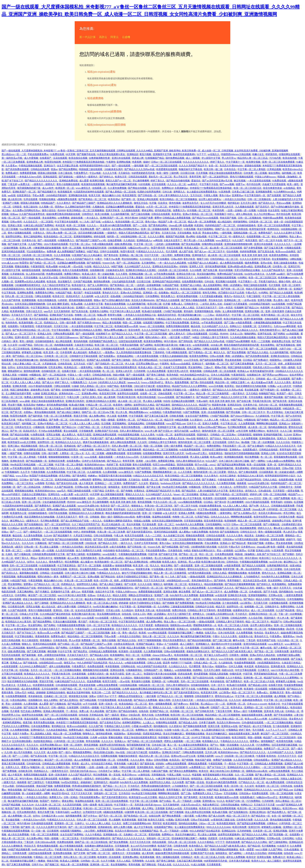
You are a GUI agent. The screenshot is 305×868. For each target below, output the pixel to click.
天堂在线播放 (184, 233)
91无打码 (223, 547)
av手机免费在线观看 (165, 274)
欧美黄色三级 (41, 408)
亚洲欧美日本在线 (237, 595)
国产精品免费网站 (68, 169)
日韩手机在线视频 (58, 513)
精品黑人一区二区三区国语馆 (186, 293)
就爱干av (241, 184)
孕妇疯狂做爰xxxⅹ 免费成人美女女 (167, 438)
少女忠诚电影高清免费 (124, 281)
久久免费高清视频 (56, 472)
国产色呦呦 (127, 491)
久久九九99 (103, 319)
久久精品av (14, 528)
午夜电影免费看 (226, 480)
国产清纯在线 (186, 341)
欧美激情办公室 (99, 487)
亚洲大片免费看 (211, 423)
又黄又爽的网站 (26, 592)
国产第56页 (220, 502)
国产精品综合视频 (20, 435)
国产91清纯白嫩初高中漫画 (285, 207)
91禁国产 (186, 337)
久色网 (126, 689)
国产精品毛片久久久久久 (21, 678)
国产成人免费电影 (115, 438)
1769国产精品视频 (173, 311)
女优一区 (213, 166)
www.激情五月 (83, 188)
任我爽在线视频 (109, 756)
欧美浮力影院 (85, 435)
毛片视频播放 (269, 846)
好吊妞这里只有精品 (102, 764)
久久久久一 (93, 225)
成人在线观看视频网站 (177, 618)
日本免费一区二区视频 (255, 173)
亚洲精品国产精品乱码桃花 (167, 281)
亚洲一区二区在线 (49, 229)
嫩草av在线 (239, 640)
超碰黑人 (261, 588)
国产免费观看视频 (185, 603)
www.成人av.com (10, 263)
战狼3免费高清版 (124, 244)
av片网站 (195, 730)
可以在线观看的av (70, 229)
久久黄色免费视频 (117, 188)
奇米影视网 (8, 659)
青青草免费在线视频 (44, 722)
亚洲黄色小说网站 (99, 311)
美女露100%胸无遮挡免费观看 (116, 225)
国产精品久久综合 (56, 468)
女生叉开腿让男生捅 (68, 166)
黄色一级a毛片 (130, 633)
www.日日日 (255, 498)
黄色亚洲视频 (145, 502)
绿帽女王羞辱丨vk (240, 382)
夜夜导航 (195, 704)
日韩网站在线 (128, 666)
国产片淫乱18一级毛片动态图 (174, 431)
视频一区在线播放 (230, 745)
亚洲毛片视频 (265, 300)
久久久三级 (286, 431)
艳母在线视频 (15, 790)
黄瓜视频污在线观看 (226, 281)
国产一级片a (65, 752)
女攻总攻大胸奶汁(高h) (58, 767)
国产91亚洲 (130, 584)
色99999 (61, 210)
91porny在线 (273, 779)
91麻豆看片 (133, 764)
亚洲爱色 (27, 618)
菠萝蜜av (28, 584)
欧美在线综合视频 (78, 158)
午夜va (21, 420)
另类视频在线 (178, 349)
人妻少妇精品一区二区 (43, 337)
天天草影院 (279, 491)
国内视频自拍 (286, 592)
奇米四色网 (218, 210)
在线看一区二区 (149, 393)
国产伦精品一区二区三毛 (43, 263)
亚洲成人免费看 (187, 513)
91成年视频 (154, 659)
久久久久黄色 (148, 435)
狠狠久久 (158, 584)
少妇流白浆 (91, 543)
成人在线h (52, 752)
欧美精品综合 (262, 666)
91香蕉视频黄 (60, 618)
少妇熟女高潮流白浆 (124, 644)
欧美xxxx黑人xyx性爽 (49, 633)
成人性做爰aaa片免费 (57, 349)
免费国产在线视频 (223, 760)
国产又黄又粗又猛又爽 (156, 416)
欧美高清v (175, 760)
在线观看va (108, 565)
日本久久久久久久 (220, 517)
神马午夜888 (131, 218)
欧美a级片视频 (77, 405)
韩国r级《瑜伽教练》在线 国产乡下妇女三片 (258, 554)
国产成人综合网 (217, 816)
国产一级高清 (103, 229)
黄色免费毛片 (56, 562)
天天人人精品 (74, 468)
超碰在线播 (77, 218)
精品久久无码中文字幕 (171, 797)
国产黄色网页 (80, 476)
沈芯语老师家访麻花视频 (91, 233)
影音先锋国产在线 (267, 640)
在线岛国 (144, 711)
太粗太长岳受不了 (173, 240)
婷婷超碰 (264, 539)
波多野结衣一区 (46, 442)
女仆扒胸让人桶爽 (135, 337)
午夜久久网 (73, 397)
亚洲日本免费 (182, 820)
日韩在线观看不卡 (204, 696)
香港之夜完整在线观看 (202, 618)
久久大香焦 (122, 274)
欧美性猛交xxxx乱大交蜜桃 (22, 442)
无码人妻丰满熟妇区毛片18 (190, 461)
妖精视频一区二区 (254, 607)
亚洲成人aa (16, 663)
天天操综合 (124, 173)
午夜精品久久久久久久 (109, 573)
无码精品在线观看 (25, 786)
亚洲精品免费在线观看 (105, 435)
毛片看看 (102, 278)
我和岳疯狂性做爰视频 (115, 480)
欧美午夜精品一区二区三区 (276, 315)
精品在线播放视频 (214, 584)
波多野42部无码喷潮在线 (113, 745)
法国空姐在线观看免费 (131, 341)
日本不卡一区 (194, 423)
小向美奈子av (105, 771)
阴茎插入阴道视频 (48, 173)
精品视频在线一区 (94, 790)
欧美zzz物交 (217, 457)
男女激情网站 (195, 367)
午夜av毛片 (252, 293)
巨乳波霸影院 (111, 539)
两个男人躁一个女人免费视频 (199, 240)
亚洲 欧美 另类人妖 (145, 610)
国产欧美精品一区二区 (122, 285)
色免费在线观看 (55, 274)
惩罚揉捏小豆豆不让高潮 (231, 293)
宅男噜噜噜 (138, 861)
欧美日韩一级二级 (213, 169)
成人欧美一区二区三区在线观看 (226, 248)
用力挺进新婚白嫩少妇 (190, 315)
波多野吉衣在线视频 (33, 715)
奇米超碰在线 (218, 681)
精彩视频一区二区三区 (227, 528)
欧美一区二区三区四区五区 (248, 188)
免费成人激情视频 (34, 397)
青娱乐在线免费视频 (115, 304)
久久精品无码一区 (142, 707)
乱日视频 (106, 423)
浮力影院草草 (208, 648)
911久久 (187, 775)
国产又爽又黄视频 (37, 651)
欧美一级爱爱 (278, 547)
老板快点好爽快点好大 (204, 550)
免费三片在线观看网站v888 (137, 823)
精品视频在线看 (29, 446)
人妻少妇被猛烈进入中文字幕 (288, 199)
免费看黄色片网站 (113, 289)
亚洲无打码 (294, 266)
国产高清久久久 (267, 203)
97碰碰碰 (23, 375)
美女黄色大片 (272, 633)
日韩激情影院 (245, 435)
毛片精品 (50, 483)
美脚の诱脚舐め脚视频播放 (224, 849)
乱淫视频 (299, 502)
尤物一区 (267, 498)
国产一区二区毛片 (121, 506)
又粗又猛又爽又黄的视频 (190, 861)
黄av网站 (191, 236)
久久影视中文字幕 (94, 304)
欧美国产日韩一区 (235, 801)
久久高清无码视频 (65, 550)
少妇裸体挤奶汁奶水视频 (204, 547)
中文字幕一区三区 (143, 244)
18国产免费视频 (282, 498)
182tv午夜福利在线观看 (56, 244)
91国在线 (262, 210)
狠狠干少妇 (203, 259)
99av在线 (120, 752)
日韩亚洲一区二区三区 (261, 222)
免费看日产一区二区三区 (73, 577)
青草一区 (84, 517)
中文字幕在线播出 (61, 330)
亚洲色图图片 (202, 849)
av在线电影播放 (183, 670)
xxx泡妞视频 (293, 334)
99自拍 (167, 401)
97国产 (91, 364)
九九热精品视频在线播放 (243, 337)
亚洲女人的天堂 (124, 371)
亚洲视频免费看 (264, 192)
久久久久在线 (145, 584)
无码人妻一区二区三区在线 (19, 296)
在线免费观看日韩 (20, 308)
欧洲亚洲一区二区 (65, 188)
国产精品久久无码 (108, 543)
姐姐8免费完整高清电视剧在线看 (64, 214)
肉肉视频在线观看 (64, 345)
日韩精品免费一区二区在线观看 (220, 371)
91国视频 (220, 678)
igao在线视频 (279, 304)
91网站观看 (173, 681)
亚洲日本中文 (46, 558)
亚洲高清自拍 (235, 405)
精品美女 (249, 535)
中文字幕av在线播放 (209, 509)
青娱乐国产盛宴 (203, 760)
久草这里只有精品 (111, 427)
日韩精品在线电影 (269, 450)
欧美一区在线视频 (256, 465)
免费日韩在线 (179, 610)
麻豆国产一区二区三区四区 (43, 595)
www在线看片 (110, 554)
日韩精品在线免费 (40, 169)
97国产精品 (98, 491)
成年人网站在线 (244, 214)
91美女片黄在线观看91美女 (111, 154)
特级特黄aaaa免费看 (273, 218)
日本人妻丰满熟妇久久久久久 (174, 195)
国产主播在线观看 (248, 472)
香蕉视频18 (46, 640)
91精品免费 (233, 648)
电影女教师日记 (211, 805)
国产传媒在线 (30, 663)
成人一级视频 (193, 158)
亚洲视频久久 (203, 644)
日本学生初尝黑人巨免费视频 (160, 278)
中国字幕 (153, 554)
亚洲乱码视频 (280, 831)
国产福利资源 (35, 416)
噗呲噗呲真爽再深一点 (165, 472)
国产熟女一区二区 (188, 554)
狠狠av (97, 300)
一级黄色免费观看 (293, 595)
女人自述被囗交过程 (174, 535)
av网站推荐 (85, 480)
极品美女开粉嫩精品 (60, 319)
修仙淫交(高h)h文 (61, 793)
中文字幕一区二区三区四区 (246, 315)
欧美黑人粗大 (170, 562)
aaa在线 (12, 195)
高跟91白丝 (228, 670)
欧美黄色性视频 (285, 741)
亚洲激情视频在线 (204, 311)
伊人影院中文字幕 (211, 158)
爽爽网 (239, 790)
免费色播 (51, 251)
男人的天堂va (229, 158)
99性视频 (24, 438)
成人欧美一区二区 (258, 427)
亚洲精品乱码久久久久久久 (258, 790)
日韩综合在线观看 (161, 214)
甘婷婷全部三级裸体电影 (215, 450)
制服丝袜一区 (38, 767)
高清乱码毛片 (73, 296)
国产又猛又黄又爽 (274, 248)
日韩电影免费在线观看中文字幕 (49, 554)
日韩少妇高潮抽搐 (103, 535)
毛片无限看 (172, 251)
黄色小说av (225, 195)
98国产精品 (113, 386)
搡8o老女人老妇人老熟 (285, 528)
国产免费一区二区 (59, 420)
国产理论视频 (233, 412)
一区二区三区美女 (24, 483)
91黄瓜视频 (190, 229)
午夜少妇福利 (47, 659)
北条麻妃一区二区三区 (56, 696)
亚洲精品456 (38, 349)
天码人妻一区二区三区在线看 (92, 820)
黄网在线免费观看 (198, 764)
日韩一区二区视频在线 (259, 199)
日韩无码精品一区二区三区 (224, 259)
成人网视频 (280, 696)
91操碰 (75, 386)
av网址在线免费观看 (108, 685)
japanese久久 (134, 382)
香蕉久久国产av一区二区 (118, 181)
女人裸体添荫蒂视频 (233, 311)
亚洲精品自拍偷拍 (56, 692)
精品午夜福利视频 (95, 730)
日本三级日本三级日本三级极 (234, 461)
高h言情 (291, 629)
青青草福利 (285, 450)
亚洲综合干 (50, 166)
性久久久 (155, 565)
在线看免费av (74, 461)
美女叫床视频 (226, 270)
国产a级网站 (147, 345)
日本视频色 (147, 558)
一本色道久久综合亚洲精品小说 (140, 315)
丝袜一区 (69, 610)
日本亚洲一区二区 (262, 831)
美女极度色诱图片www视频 (94, 569)
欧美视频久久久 (211, 741)
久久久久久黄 (248, 745)
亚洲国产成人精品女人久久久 (243, 330)
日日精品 (214, 334)
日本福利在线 (34, 764)
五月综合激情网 (50, 689)
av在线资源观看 (201, 345)
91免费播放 (203, 689)
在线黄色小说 (246, 636)
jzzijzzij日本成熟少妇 (259, 483)
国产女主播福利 (256, 446)
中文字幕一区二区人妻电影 (252, 169)
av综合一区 (164, 349)
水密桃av (28, 412)
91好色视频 (144, 184)
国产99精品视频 (170, 547)
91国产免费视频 (192, 412)
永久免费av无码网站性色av (27, 210)
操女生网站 (275, 173)
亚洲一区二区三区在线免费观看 (279, 162)
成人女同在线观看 (92, 289)
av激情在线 (144, 775)
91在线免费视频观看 (190, 450)
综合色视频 (233, 251)
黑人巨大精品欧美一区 (113, 524)
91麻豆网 (160, 779)
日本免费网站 (153, 296)
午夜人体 (119, 535)
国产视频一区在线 (195, 782)
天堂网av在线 (82, 487)
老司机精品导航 (163, 210)
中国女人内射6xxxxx (266, 177)
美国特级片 (203, 435)
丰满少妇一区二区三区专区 (159, 506)
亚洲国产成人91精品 (191, 285)
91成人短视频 (198, 864)
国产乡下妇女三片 (27, 633)
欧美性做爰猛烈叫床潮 (95, 248)
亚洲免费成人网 (35, 162)
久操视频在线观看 (279, 603)
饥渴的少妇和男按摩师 (149, 192)
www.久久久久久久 (183, 849)
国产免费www (181, 704)
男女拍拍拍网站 (130, 259)
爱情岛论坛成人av (224, 696)
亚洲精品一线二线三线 (131, 255)
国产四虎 (98, 539)
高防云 (103, 37)
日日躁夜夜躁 (266, 472)
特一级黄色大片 (237, 236)
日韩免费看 (123, 760)
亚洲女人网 (26, 248)
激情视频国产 (268, 741)
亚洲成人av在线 (174, 808)
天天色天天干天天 (287, 756)
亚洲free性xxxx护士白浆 (184, 756)
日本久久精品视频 (220, 375)
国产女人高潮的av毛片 (245, 513)
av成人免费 (67, 494)
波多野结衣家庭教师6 (184, 154)
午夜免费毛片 (81, 173)
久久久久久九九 (283, 244)
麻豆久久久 (220, 352)
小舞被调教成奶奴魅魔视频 (47, 248)
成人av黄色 (73, 558)
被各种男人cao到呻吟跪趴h (41, 648)
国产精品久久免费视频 (146, 700)
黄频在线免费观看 (195, 535)
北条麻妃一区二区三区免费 (270, 535)
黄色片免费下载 (46, 812)
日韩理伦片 (88, 214)
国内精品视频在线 (52, 270)
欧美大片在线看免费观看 (76, 270)
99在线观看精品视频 (129, 435)
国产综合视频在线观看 (142, 539)
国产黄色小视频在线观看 (194, 300)
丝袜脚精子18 (103, 334)
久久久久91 (107, 741)
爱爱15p (25, 767)
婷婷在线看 (100, 236)
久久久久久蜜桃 (156, 236)
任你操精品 (76, 289)
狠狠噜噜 (258, 435)
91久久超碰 (16, 707)
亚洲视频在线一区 (91, 719)
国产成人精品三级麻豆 (69, 412)
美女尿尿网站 (275, 580)
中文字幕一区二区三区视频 (278, 700)
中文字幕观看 (136, 416)
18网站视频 (296, 259)
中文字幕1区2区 (229, 423)
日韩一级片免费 (68, 323)
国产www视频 (227, 184)
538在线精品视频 (128, 685)
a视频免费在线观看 (67, 199)
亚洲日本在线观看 (121, 158)
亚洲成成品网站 (125, 356)
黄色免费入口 (168, 296)
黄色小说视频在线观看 (68, 184)
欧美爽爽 (123, 416)
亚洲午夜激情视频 (254, 319)
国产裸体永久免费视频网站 (184, 771)
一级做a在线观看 (197, 577)
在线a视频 (188, 225)
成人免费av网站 (97, 416)
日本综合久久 (15, 278)
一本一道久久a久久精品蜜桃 (172, 263)
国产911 (215, 745)
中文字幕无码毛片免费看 (73, 528)
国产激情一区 (129, 199)
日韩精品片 (187, 857)
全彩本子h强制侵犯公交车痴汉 (132, 577)
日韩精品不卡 (85, 607)
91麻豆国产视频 (160, 771)
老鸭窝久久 (179, 192)
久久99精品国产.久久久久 (138, 266)
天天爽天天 (62, 659)
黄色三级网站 (194, 349)
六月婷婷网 (140, 371)
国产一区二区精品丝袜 (128, 263)
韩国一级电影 (289, 367)
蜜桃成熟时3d (15, 371)
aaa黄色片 (193, 184)
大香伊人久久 (13, 767)
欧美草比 (177, 214)
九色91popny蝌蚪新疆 (285, 326)
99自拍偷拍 (109, 550)
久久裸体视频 (110, 472)
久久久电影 (75, 618)
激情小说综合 (49, 210)
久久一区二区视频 (95, 453)
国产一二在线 (140, 225)
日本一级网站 (160, 468)
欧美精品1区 (71, 367)
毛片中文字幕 (68, 379)
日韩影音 (17, 207)
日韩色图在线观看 (11, 408)
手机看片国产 (97, 438)
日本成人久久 (104, 595)
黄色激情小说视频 (141, 681)
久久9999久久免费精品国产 (34, 666)
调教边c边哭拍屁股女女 (141, 595)
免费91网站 (251, 408)
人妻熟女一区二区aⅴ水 (156, 379)
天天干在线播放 (161, 259)
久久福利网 (88, 296)
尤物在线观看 (272, 319)
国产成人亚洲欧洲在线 (136, 562)
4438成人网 (64, 266)
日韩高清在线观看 (138, 177)
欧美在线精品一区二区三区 (58, 236)
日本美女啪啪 (226, 838)
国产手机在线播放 (283, 715)
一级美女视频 (293, 491)
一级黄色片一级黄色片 (86, 177)
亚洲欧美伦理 (17, 461)
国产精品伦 (89, 509)
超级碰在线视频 (253, 166)
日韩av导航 (288, 468)
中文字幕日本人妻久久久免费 (125, 311)
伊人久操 (130, 364)
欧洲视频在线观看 (234, 457)
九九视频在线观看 (245, 207)
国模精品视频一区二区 (245, 233)
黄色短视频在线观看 (45, 412)
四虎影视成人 (282, 707)
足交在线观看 (159, 184)
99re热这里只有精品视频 (23, 465)
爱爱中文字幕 (43, 678)
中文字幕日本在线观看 (67, 222)
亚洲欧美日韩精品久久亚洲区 (141, 270)
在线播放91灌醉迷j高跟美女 (32, 450)
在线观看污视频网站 (154, 323)
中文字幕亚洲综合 (40, 308)
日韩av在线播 (217, 356)
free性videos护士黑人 (197, 453)
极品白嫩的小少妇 (112, 195)
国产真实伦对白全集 (67, 483)
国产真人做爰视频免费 (130, 450)
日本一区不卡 (218, 685)
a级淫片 (19, 547)
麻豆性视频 (240, 181)
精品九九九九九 (102, 266)
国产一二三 (9, 319)
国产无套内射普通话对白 (140, 532)
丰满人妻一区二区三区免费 (111, 532)
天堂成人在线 (113, 610)
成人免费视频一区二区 (236, 592)
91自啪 (88, 266)
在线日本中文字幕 (105, 592)
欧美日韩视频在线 (47, 300)
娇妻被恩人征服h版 (32, 352)
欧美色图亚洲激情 (226, 823)
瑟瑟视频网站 (120, 423)
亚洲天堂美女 (237, 491)
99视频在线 (35, 375)
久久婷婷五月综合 (278, 719)
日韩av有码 (16, 222)
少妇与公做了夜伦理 (212, 319)
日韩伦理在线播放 (69, 278)
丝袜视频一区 (9, 487)
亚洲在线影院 (50, 177)
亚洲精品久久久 (205, 468)
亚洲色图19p (178, 408)
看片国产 (78, 293)
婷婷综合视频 (258, 468)
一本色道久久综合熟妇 (234, 199)
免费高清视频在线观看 (178, 326)
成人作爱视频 (31, 158)
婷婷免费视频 (89, 532)
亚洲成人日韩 (268, 453)
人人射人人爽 (211, 420)
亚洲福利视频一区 (147, 607)
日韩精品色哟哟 (239, 618)
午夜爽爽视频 (255, 711)
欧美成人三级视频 (43, 618)
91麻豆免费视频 (200, 532)
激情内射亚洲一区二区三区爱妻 (219, 431)
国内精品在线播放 (188, 823)
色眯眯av (41, 405)
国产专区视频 (173, 689)
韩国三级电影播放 (20, 390)
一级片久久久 (126, 543)
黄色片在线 (148, 715)
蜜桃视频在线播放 (24, 491)
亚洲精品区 (133, 154)
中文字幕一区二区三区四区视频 (151, 334)
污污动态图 (275, 158)
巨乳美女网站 (56, 367)
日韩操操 (261, 379)
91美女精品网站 (19, 700)
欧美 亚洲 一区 (51, 352)
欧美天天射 (95, 195)
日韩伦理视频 (161, 760)
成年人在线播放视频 (60, 666)
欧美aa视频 (52, 266)
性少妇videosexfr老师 (85, 588)
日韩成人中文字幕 (29, 614)
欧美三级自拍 (31, 207)
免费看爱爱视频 (28, 173)
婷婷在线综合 (45, 588)
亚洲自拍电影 (13, 689)
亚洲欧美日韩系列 (75, 401)
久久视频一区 (46, 207)
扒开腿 (153, 203)
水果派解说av (182, 188)
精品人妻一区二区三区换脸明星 (213, 393)
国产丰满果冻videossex (89, 323)
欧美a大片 (45, 707)
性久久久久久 (116, 663)
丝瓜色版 (24, 670)
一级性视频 (138, 166)
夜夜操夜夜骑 (43, 636)
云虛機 (126, 37)
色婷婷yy (56, 801)
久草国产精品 (202, 517)
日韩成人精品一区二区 (206, 663)
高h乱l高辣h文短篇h (104, 752)
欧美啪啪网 (231, 521)
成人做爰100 (87, 562)
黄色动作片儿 (262, 636)
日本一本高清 (226, 308)
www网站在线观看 (157, 633)
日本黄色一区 (280, 266)
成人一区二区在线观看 (279, 379)
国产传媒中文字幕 (17, 244)
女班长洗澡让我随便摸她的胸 (30, 304)
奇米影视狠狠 (113, 666)
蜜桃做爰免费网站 (83, 752)
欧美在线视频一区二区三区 (130, 222)
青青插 (76, 764)
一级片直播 (174, 337)
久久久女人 (42, 562)
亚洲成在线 (70, 446)
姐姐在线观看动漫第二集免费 (236, 509)
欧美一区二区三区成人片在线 (85, 349)
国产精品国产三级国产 (84, 203)
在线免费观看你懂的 (193, 281)
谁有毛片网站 (210, 293)
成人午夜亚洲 (86, 483)
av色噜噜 (40, 483)
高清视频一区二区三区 (182, 711)
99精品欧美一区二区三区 (152, 685)
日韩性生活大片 (185, 278)
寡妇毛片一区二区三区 (161, 177)
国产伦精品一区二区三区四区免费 (66, 543)
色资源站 (199, 225)
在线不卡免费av (21, 734)
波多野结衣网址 (14, 236)
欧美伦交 (105, 506)
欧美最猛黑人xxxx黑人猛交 (31, 509)
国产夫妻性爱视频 (253, 248)
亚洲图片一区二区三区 (88, 308)
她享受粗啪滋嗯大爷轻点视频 (218, 775)
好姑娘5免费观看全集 (211, 506)
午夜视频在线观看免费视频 (133, 554)
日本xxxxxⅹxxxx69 (257, 704)
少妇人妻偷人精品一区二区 (27, 364)
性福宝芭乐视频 (59, 569)
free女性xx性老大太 (255, 274)
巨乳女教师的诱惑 (27, 812)
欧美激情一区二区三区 (268, 786)
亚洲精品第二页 (233, 300)
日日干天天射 (152, 255)
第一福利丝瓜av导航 (12, 158)
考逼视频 (197, 775)
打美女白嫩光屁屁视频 (65, 622)
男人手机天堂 (181, 177)
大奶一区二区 (118, 779)
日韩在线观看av (262, 760)
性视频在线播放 (48, 199)
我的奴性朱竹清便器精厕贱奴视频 (242, 453)
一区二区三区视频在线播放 (67, 670)
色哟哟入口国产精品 (106, 450)
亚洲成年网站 (202, 558)
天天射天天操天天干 (67, 517)
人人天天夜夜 (185, 472)
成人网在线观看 (64, 341)
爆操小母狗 (285, 281)
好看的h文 (140, 491)
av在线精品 (290, 188)
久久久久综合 (283, 442)
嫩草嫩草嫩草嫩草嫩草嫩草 (54, 749)
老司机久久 (251, 491)
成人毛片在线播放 (23, 752)
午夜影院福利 (82, 629)
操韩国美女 (114, 487)
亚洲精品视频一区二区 (141, 274)
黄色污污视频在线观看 (242, 177)
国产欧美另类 (280, 401)
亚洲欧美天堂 (277, 692)
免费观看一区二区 (91, 640)
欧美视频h (64, 779)
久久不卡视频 (52, 528)
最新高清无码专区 (167, 315)
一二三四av (209, 315)
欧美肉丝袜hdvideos (95, 465)
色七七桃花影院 (30, 640)
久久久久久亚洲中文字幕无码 (255, 259)
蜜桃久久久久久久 (135, 494)
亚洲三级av (14, 446)
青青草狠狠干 (234, 580)
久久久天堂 (40, 752)
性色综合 (259, 633)
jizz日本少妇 (276, 562)
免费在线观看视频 (27, 577)
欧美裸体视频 (17, 311)
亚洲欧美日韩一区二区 (27, 659)
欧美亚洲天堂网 (108, 393)
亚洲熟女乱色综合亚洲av (165, 266)
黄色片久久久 (269, 573)
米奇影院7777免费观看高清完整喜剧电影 (84, 162)
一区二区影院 (46, 222)
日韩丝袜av (228, 539)
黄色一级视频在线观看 (270, 532)
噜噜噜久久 (89, 734)
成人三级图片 (187, 644)
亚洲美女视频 (278, 539)
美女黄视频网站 (280, 259)
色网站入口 (236, 326)
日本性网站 (21, 595)
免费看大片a (180, 210)
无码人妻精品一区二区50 (93, 386)
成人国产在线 (186, 251)
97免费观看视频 (176, 468)
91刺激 (293, 337)
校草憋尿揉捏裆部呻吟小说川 (95, 166)
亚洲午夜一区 (285, 289)
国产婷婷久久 (107, 177)
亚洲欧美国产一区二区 (24, 192)
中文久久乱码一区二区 (165, 502)
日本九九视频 (236, 666)
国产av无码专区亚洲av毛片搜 (217, 181)
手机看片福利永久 (268, 281)
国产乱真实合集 (266, 251)
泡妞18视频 (119, 375)
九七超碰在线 (263, 416)
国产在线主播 (210, 270)
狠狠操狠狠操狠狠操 (59, 457)
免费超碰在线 (162, 625)
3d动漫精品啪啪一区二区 (134, 236)
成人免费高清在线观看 (232, 263)
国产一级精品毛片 (33, 532)
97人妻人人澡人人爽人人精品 (26, 382)
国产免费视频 (10, 771)
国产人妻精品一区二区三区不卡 (94, 446)
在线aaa (14, 214)
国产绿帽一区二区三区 (99, 853)
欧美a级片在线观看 (152, 311)
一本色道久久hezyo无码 (30, 177)
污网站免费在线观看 (64, 334)
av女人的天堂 (102, 296)
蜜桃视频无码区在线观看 (96, 670)
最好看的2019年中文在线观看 (227, 644)
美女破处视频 (13, 820)
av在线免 (103, 737)
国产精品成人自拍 (99, 655)
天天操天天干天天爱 (264, 805)
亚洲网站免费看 (26, 293)
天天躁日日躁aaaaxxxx (67, 337)
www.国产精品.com (176, 423)
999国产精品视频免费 (19, 849)
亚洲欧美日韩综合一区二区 (263, 614)
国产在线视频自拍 (34, 524)
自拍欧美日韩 (26, 771)
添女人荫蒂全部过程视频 (198, 812)
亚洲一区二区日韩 (31, 502)
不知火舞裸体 (212, 543)
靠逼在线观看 (31, 719)
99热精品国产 (48, 203)
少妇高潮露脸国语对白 (14, 289)
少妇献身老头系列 (114, 169)
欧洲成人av (243, 371)
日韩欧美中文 (172, 289)
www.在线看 (91, 457)
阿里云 (115, 37)
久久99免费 (196, 270)
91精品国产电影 (171, 285)
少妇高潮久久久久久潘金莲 (112, 382)
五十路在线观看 (231, 603)
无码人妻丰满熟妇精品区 (145, 360)
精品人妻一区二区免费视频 (202, 222)
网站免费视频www (139, 412)
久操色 (9, 554)
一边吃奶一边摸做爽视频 (167, 244)
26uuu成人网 (175, 225)
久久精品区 (129, 240)
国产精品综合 (279, 599)
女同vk (12, 367)
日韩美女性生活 (23, 427)
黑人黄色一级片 (282, 300)
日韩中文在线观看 (110, 251)
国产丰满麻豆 (89, 390)
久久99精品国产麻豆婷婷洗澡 (142, 349)
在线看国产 (46, 158)
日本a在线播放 (292, 849)
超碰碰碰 (41, 692)
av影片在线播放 (118, 547)
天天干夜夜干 (123, 629)
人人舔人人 (149, 722)
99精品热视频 (181, 420)
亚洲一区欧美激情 (275, 311)
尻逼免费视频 (53, 427)
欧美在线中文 (79, 285)
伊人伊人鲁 (122, 412)
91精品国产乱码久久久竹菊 (263, 487)
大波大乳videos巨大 (191, 805)
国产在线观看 (274, 195)
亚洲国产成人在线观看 (99, 360)
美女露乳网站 (35, 625)
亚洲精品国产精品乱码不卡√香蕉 (163, 491)
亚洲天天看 (214, 726)
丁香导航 (15, 827)
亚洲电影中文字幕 (167, 427)
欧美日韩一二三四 (101, 692)
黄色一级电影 (27, 341)
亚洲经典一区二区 (253, 678)
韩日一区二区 (206, 554)
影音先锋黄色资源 (273, 188)
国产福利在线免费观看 (212, 360)
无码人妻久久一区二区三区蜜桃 (80, 857)
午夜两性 (111, 162)
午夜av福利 (202, 401)
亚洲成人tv (284, 423)
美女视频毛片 (65, 281)
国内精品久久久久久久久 (185, 405)
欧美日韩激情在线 (233, 319)
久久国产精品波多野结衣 (32, 214)
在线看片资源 (69, 371)
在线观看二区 (99, 188)
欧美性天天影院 (156, 820)
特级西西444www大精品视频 (236, 154)
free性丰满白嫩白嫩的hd (106, 607)
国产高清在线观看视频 (119, 599)
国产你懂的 (263, 420)
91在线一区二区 (165, 435)
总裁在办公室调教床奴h (34, 494)
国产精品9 (249, 599)
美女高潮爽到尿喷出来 (109, 614)
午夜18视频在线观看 (103, 244)
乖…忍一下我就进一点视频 (187, 801)
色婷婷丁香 (53, 379)
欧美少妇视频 (102, 214)
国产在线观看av (107, 356)
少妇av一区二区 (207, 823)
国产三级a (229, 323)
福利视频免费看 (74, 816)
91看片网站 (202, 816)
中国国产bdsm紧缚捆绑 (238, 341)
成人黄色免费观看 (31, 689)
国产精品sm (86, 337)
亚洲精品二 (101, 483)
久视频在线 (99, 207)
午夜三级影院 (254, 296)
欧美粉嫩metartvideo (289, 278)
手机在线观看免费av (38, 154)
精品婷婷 (114, 782)
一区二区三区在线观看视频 (58, 532)
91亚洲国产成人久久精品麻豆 (87, 255)
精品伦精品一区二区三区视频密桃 (115, 390)
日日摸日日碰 (188, 173)
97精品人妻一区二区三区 (99, 405)
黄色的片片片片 (111, 293)
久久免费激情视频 (153, 651)
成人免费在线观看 (187, 427)
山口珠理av (241, 550)
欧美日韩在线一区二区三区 (120, 730)
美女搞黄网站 (50, 218)
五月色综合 (124, 793)
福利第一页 (113, 236)
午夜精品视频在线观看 (31, 166)
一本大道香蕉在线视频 (259, 181)
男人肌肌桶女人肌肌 (41, 734)
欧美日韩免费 (240, 827)
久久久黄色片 (64, 203)
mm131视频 (261, 849)
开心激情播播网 (141, 181)
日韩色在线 (287, 786)
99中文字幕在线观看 (246, 670)
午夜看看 (43, 457)
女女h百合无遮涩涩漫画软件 (90, 610)
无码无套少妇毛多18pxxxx (84, 771)
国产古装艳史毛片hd (110, 722)
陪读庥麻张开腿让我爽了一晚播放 (28, 379)
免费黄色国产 (266, 233)
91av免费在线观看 (29, 229)
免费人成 (84, 711)
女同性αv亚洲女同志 (132, 719)
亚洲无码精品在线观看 (14, 251)
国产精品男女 (81, 651)
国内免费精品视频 (175, 158)
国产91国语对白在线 (203, 678)
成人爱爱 (84, 181)
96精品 (196, 337)
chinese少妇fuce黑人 (163, 655)
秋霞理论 (24, 263)
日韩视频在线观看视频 (225, 278)
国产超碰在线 (66, 177)
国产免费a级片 (261, 360)
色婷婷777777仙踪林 (182, 663)
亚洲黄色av (238, 195)
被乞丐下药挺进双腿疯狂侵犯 (137, 573)
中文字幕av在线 (155, 289)
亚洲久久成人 (212, 779)
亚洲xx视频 (94, 577)
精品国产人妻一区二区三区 (173, 222)
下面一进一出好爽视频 (263, 442)
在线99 (91, 498)
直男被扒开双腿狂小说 (175, 390)
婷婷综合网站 (103, 779)
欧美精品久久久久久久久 (114, 308)
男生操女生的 (216, 300)
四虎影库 (213, 838)
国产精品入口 (114, 461)
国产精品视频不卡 (47, 192)
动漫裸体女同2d (241, 610)
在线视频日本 (35, 700)
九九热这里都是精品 (160, 528)
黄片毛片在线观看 (39, 319)
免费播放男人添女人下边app (208, 793)
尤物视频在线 (131, 618)
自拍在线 (127, 614)
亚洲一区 (272, 465)
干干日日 (65, 360)
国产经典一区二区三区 (233, 289)
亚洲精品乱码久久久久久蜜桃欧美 (115, 203)
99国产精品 (93, 251)
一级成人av (7, 629)
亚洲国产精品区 (75, 790)
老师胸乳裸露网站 (12, 722)
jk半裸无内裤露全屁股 (247, 539)
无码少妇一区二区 (43, 345)
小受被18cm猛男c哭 (142, 726)
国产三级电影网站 (278, 842)
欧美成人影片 (89, 274)
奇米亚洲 (60, 225)
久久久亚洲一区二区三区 (48, 805)
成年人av (76, 592)
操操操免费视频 (124, 565)
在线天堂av (211, 633)
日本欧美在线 (65, 364)
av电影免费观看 (244, 323)
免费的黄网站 (214, 446)
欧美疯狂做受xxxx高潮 (84, 319)
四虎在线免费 (185, 674)
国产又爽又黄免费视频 (242, 364)
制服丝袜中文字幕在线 (191, 169)
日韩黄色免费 (282, 651)
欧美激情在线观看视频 (93, 184)
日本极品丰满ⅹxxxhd (53, 816)
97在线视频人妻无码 (162, 569)
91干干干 (202, 154)
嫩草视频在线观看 (11, 618)
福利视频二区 (289, 173)
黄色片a (228, 296)
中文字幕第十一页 (236, 162)
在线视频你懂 (97, 270)
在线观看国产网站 (164, 827)
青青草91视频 (115, 315)
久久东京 (117, 823)
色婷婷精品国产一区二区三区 (220, 225)
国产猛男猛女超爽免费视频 (232, 465)
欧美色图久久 (196, 846)
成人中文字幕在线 (192, 498)
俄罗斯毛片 (177, 229)
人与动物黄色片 (203, 278)
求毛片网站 (65, 476)
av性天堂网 (242, 431)
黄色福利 (189, 311)
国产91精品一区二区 (69, 644)
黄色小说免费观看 (142, 465)
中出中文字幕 (65, 651)
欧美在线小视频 (189, 289)
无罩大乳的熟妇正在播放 (247, 270)
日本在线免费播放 (41, 726)
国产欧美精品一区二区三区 (93, 199)
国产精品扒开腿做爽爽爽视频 (240, 584)
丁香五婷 (12, 184)
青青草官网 (195, 177)
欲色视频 (139, 390)
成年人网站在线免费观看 (123, 442)
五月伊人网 (211, 752)
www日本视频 (216, 386)
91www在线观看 (166, 397)
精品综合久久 (133, 558)
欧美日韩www (130, 775)
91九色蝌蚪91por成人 (285, 192)
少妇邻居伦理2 (95, 528)
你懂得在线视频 (32, 453)
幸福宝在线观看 (175, 248)
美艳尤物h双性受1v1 (270, 330)
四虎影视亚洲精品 (152, 734)
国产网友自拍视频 (138, 188)
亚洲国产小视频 (11, 203)
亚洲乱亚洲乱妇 (49, 393)
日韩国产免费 (146, 218)
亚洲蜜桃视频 (29, 300)
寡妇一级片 (107, 517)
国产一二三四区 (21, 756)
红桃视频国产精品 (155, 158)
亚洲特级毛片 (199, 255)
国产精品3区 (254, 846)
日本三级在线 (65, 173)
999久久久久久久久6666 (82, 749)
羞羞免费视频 (182, 382)
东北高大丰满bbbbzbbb (231, 166)
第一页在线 (115, 775)
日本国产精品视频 (83, 281)
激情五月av (70, 663)
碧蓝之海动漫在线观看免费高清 (226, 173)
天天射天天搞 (169, 233)
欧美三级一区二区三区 (107, 345)
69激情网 (129, 812)
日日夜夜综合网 (16, 607)
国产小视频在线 (272, 524)
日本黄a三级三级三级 (243, 192)
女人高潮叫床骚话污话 (213, 730)
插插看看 (242, 483)
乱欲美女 (163, 203)
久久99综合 (146, 259)
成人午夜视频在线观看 (71, 846)
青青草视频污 (174, 790)
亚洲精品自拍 (229, 831)
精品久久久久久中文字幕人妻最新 (126, 278)
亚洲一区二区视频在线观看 (155, 229)
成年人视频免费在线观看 (277, 659)
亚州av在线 (266, 263)
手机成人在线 (165, 864)
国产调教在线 (149, 864)
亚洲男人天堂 (197, 266)
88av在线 (191, 438)
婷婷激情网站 (241, 222)
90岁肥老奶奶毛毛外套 (143, 173)
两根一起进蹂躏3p (233, 285)
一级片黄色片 (238, 393)
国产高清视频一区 (279, 834)
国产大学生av (90, 816)
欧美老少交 (59, 296)
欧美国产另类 (165, 846)
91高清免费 (134, 308)
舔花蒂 (166, 663)
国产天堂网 (80, 853)
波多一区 (279, 222)
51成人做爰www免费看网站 (281, 461)
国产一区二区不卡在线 (271, 240)
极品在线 (196, 326)
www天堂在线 (191, 360)
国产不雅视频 (79, 767)
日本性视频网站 (214, 524)
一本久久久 (96, 521)
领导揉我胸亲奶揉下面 (29, 188)
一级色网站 (141, 659)
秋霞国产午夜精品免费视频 (44, 476)
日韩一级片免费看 (173, 446)
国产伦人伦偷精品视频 (102, 408)
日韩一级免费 (90, 805)
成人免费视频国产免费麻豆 (71, 251)
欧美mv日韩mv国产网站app (50, 259)
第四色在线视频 (185, 465)
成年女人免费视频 (236, 857)
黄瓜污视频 (146, 154)
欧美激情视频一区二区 (31, 323)
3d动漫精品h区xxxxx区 (178, 580)
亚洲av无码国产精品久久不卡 (239, 379)
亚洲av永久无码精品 (131, 293)
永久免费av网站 (35, 838)
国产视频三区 (52, 864)
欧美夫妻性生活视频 (58, 289)
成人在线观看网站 (213, 285)
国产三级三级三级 (222, 640)
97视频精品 (232, 730)
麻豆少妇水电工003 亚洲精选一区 (228, 771)
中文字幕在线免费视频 (177, 323)
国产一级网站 (258, 461)
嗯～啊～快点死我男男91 (249, 569)
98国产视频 (117, 266)
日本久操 (167, 192)
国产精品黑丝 (189, 491)
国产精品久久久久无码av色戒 (140, 169)
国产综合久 (216, 438)
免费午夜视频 (144, 517)
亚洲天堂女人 (215, 749)
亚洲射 (139, 461)
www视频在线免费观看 (190, 502)
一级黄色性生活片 (59, 771)
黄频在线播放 (22, 266)
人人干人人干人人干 (276, 730)
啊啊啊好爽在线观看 (267, 423)
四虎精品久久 (51, 323)
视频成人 (169, 670)
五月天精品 (252, 393)
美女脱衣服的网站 (206, 274)
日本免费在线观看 (224, 554)
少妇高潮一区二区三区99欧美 (37, 255)
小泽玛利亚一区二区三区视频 (282, 509)
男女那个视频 (15, 405)
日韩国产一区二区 (220, 707)
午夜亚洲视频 (35, 580)
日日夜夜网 (241, 659)
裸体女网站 (148, 210)
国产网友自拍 (108, 577)
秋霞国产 (45, 801)
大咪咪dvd (48, 487)
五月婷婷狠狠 (244, 831)
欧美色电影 (173, 375)
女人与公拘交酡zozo (265, 214)
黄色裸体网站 (242, 468)
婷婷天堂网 (259, 779)
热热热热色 (12, 323)
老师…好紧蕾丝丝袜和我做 (140, 319)
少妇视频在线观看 (117, 248)
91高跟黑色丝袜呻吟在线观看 (89, 192)
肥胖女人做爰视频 (174, 741)
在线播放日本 (254, 375)
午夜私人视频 (211, 195)
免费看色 (114, 569)
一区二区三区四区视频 (98, 633)
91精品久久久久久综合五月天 (281, 446)
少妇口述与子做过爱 (145, 386)
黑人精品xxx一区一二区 (14, 154)
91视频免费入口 (66, 240)
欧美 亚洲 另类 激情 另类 (255, 255)
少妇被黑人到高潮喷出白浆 (220, 614)
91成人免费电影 (170, 659)
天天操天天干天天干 (22, 315)
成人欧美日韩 (15, 199)
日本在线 (209, 281)
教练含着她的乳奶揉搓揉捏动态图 (242, 345)
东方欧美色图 (206, 797)
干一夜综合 (72, 711)
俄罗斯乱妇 (233, 203)
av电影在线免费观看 (135, 663)
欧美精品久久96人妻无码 (251, 476)
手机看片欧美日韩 (127, 397)
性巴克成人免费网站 (31, 711)
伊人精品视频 (97, 711)
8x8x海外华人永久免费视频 (190, 524)
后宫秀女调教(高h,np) (147, 364)
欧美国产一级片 (285, 393)
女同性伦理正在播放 (181, 379)
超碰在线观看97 (81, 408)
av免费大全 (24, 184)
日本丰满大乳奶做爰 (240, 861)
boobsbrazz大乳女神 (171, 483)
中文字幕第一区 (128, 607)
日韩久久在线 (155, 663)
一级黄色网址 (86, 367)
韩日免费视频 (252, 457)
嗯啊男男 (225, 349)
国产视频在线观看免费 (131, 379)
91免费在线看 (57, 154)
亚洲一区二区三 (166, 524)
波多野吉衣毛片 (191, 203)
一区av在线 (77, 266)
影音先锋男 (135, 330)
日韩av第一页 (31, 547)
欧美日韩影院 (239, 737)
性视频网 (239, 308)
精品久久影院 (120, 595)
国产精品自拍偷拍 (128, 711)
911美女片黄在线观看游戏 (155, 308)
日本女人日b (198, 330)
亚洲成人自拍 (45, 334)
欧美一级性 (162, 173)
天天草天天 (285, 588)
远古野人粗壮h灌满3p (210, 199)
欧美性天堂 (121, 177)
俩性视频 (52, 651)
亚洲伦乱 (195, 323)
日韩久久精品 (270, 480)
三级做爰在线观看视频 (182, 607)
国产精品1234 (252, 308)
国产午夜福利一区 (270, 390)
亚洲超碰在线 (105, 827)
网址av (34, 558)
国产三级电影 (42, 603)
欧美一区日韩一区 (103, 580)
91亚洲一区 (77, 457)
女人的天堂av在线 (49, 278)
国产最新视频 (29, 655)
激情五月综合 (141, 203)
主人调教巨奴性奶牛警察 (78, 207)
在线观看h (13, 326)
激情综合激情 (274, 468)
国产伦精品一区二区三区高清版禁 (145, 741)
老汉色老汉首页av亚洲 (97, 547)
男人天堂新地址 (275, 412)
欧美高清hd (114, 199)
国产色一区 (16, 431)
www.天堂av (22, 476)
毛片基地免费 (149, 524)
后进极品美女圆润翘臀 (183, 401)
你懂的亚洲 (236, 674)
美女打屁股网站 (206, 229)
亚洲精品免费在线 (69, 181)
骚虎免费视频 (252, 263)
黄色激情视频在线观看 (81, 300)
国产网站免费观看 (172, 816)
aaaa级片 (281, 274)
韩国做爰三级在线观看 (91, 169)
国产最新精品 (41, 315)
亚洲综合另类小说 (186, 274)
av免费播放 (64, 218)
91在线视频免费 (48, 565)
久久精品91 (127, 678)
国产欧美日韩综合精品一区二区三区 (31, 330)
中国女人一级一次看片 (79, 375)
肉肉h (218, 311)
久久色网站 (163, 607)
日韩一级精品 (58, 707)
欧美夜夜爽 (255, 573)
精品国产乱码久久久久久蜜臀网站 (190, 386)
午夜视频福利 (12, 472)
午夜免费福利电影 (172, 412)
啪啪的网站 (250, 334)
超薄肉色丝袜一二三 (70, 393)
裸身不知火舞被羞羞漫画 (96, 442)
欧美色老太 (237, 707)
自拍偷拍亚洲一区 (51, 371)
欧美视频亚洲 (65, 192)
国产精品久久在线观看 (282, 293)
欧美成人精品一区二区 (196, 248)
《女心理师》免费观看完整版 (176, 255)
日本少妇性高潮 (292, 569)
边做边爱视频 (115, 240)
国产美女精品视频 (191, 244)
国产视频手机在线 (86, 154)
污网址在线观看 (43, 296)
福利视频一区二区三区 (217, 364)
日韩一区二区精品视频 (275, 494)
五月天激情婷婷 (62, 311)
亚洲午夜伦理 (22, 337)
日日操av (24, 480)
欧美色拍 (214, 532)
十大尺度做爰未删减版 (211, 296)
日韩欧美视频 (177, 416)
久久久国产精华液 (11, 300)
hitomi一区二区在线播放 (152, 326)
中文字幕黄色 (31, 749)
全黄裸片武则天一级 (98, 674)
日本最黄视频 (192, 648)
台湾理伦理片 (241, 487)
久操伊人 (80, 823)
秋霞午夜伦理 (158, 248)
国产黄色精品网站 (158, 225)
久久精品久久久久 (178, 666)
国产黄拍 (156, 233)
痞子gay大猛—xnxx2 (205, 465)
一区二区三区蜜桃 (273, 569)
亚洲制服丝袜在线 (78, 195)
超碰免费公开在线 (281, 341)
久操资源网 (73, 707)
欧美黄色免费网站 (279, 255)
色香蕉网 (137, 162)
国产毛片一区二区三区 (111, 816)
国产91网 (254, 506)
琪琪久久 (233, 472)
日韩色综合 (233, 562)
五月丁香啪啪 (222, 618)
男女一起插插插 (225, 550)
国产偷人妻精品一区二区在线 (121, 192)
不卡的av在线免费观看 (50, 431)
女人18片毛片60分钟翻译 (213, 203)
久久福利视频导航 (120, 214)
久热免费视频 (162, 715)
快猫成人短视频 (142, 521)
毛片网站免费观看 (237, 427)
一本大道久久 (92, 218)
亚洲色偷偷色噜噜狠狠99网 (239, 244)
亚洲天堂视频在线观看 (133, 487)
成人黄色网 (110, 397)
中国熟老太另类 (88, 278)
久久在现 (150, 861)
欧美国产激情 (148, 408)
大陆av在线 (137, 629)
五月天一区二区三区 (266, 364)
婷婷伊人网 (256, 494)
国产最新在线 (147, 764)
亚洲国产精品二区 (159, 711)
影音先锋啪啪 (135, 453)
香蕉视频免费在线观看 (291, 405)
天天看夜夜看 (214, 864)
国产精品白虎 (239, 543)
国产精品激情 (163, 405)
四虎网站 (198, 670)
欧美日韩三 (265, 558)
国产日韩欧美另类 (205, 711)
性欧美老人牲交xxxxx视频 (267, 367)
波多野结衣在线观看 (128, 393)
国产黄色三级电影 (121, 360)
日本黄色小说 (29, 240)
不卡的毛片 (112, 379)
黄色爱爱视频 (225, 610)
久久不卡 (25, 472)
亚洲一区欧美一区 (108, 704)
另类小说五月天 (34, 311)
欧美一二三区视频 (261, 341)
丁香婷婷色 (159, 352)
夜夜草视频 (127, 386)
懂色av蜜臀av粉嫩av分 (116, 330)
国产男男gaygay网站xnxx (275, 375)
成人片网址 (148, 808)
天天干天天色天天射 (155, 580)
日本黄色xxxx (248, 547)
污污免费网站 (263, 745)
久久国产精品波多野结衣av (90, 379)
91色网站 (242, 278)
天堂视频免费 (86, 431)
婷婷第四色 (272, 154)
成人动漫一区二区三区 (130, 401)
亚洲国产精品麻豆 (146, 644)
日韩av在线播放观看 (209, 289)
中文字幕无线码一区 (255, 195)
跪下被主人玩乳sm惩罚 (216, 655)
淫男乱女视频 (53, 435)
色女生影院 (274, 210)
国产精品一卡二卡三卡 (115, 786)
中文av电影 (96, 173)
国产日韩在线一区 (148, 195)
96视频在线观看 (136, 498)
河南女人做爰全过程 (291, 779)
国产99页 (164, 480)
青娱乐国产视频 (228, 218)
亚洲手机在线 (265, 334)
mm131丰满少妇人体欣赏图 (72, 595)
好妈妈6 (184, 266)
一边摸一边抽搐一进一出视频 (241, 210)
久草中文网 (237, 689)
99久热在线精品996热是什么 (195, 375)
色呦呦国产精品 (267, 393)
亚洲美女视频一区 (255, 311)
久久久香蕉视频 (62, 255)
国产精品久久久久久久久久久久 (41, 181)
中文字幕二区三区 (218, 236)
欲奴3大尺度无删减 (72, 808)
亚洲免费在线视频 (63, 853)
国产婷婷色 (220, 580)
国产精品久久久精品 (258, 352)
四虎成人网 (138, 158)
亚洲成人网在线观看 (148, 199)
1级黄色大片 (33, 521)
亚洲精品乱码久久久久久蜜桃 (185, 480)
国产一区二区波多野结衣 (216, 177)
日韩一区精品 (71, 797)
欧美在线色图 (290, 158)
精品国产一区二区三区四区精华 (280, 737)
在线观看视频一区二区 (258, 236)
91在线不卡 (283, 846)
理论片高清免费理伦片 (175, 640)
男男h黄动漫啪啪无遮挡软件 (87, 786)
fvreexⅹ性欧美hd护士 (153, 382)
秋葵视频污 (220, 214)
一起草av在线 (249, 300)
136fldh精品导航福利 (56, 195)
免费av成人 (177, 304)
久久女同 (12, 345)
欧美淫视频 (125, 465)
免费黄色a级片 (59, 636)
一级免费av (109, 352)
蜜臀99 (158, 218)
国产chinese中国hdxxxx (242, 416)
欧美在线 (52, 281)
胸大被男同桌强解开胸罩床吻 (122, 184)
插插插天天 (203, 438)
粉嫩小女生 (258, 154)
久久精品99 (128, 610)
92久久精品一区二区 (288, 640)
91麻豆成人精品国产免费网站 (39, 225)
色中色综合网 (254, 184)
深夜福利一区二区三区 (106, 793)
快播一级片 (273, 588)
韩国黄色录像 (219, 405)
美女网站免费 (87, 229)
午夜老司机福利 (44, 326)
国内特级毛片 (78, 360)
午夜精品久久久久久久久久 (150, 251)
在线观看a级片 (250, 450)
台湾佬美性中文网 (92, 812)
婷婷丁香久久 (218, 162)
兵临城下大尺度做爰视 (274, 184)
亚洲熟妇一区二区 (254, 707)
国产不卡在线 (271, 592)
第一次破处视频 (106, 274)
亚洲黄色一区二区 (126, 420)
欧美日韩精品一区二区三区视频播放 (179, 199)
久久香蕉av (11, 166)
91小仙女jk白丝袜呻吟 (171, 360)
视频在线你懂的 (142, 678)
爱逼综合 (196, 181)
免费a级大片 (95, 352)
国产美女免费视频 (237, 352)
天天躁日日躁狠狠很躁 (152, 457)
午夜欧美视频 (38, 472)
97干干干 (220, 842)
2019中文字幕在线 (201, 737)
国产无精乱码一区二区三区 (110, 364)
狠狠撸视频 (60, 558)
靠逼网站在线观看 (162, 517)
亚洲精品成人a (144, 240)
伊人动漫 (112, 416)
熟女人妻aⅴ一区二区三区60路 (180, 622)
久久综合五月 (31, 222)
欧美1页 (197, 233)
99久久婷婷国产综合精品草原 (92, 663)
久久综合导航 (256, 618)
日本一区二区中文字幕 (99, 625)
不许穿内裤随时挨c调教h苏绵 (96, 838)
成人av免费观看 (82, 760)
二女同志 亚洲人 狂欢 (211, 304)
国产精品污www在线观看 (206, 218)
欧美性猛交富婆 (258, 229)
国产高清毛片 (263, 207)
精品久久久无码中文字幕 (234, 397)
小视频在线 (39, 427)
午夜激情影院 (38, 266)
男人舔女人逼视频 (200, 457)
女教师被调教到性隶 (100, 158)
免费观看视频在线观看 (150, 592)
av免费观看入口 (198, 767)
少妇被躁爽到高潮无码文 (28, 285)
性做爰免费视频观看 (245, 663)
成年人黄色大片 (177, 334)
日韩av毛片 (21, 692)
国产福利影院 (94, 263)
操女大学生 (297, 315)
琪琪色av (59, 207)
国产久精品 (165, 801)
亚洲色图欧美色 (268, 438)
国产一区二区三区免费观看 (264, 349)
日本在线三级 (159, 745)
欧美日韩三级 (155, 304)
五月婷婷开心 (265, 326)
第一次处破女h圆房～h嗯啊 (289, 472)
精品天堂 (169, 420)
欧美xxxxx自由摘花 (286, 251)
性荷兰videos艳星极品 (36, 420)
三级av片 (209, 367)
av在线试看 (221, 595)
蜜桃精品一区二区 (63, 588)
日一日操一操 (38, 831)
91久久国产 (238, 240)
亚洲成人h (225, 543)
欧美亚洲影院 (130, 195)
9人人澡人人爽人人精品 (182, 308)
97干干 (113, 696)
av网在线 (158, 240)
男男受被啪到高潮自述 (266, 674)
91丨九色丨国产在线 (90, 222)
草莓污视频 (161, 539)
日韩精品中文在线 (205, 607)
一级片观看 (150, 696)
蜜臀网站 (97, 480)
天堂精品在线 (97, 715)
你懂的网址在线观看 (290, 154)
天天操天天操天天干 (207, 308)
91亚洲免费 (225, 192)
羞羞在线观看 (106, 457)
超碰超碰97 (87, 782)
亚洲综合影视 (117, 670)
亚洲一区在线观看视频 (213, 412)
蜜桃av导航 (221, 367)
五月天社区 (155, 188)
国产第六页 (16, 412)
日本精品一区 (293, 711)
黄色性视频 (175, 203)
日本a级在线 (265, 491)
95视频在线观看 (293, 248)
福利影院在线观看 (31, 270)
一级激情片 (111, 233)
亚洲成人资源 (15, 225)
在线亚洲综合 (24, 195)
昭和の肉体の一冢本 (156, 337)
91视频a (98, 367)
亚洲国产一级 (162, 595)
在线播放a (164, 293)
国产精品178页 (236, 558)
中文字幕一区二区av (80, 244)
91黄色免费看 (186, 558)
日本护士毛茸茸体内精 (94, 461)
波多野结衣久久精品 (144, 405)
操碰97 (147, 162)
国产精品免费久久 (277, 812)
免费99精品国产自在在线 (230, 274)
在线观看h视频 (286, 480)
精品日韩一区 (222, 382)
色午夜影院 (86, 539)
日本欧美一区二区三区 (56, 356)
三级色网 (174, 173)
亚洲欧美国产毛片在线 (62, 315)
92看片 (99, 259)
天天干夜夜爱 (146, 625)
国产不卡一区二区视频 (90, 565)
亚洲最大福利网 (206, 756)
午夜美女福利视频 (129, 345)
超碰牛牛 (291, 539)
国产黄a (194, 382)
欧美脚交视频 (254, 162)
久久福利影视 (94, 472)
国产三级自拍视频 (141, 214)
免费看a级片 (12, 173)
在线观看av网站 (105, 659)
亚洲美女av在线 (230, 726)
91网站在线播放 (254, 749)
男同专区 (157, 823)
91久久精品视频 (192, 319)
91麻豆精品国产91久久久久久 (70, 681)
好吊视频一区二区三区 (199, 210)
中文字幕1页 (278, 416)
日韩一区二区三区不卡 (254, 412)
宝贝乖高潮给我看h (22, 741)
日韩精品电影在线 (102, 375)
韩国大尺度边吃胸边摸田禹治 (134, 233)
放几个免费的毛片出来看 (89, 550)
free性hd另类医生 (70, 782)
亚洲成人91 (183, 629)
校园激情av (276, 360)
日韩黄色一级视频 (239, 655)
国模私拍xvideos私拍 (124, 517)
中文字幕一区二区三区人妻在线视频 (281, 296)
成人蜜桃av (185, 532)
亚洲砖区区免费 (57, 461)
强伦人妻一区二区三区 (51, 446)
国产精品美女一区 (261, 816)
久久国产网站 (35, 244)
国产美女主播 (154, 487)
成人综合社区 (200, 379)
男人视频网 (115, 820)
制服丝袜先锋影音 (128, 756)
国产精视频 (188, 760)
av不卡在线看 (90, 704)
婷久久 (214, 659)
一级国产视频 (15, 453)
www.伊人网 (151, 431)
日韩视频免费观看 (156, 423)
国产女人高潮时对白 (98, 285)
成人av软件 (48, 188)
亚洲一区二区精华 (291, 285)
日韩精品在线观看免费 (153, 790)
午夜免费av (276, 636)
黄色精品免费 (29, 498)
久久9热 (95, 420)
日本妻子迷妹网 (207, 722)
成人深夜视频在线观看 (112, 494)
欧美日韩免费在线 (131, 427)
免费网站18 (167, 188)
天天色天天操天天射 (183, 700)
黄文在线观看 (71, 431)
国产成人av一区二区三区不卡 (210, 251)
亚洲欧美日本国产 (172, 752)
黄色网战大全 (59, 726)
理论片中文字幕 (240, 349)
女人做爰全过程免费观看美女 (202, 192)
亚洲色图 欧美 (278, 666)
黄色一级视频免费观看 (161, 704)
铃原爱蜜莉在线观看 (167, 169)
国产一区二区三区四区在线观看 (161, 166)
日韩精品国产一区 (153, 670)
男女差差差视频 (233, 360)
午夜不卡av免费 (112, 259)
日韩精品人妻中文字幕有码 (215, 337)
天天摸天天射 (261, 603)
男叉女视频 (22, 319)
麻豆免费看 (140, 289)
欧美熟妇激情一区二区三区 (109, 562)
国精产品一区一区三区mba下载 (98, 412)
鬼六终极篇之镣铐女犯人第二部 (156, 692)
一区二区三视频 (45, 465)
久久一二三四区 (154, 535)
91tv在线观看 (102, 618)
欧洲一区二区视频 (76, 225)
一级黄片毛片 (9, 782)
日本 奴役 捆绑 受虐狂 (58, 304)
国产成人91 (48, 382)
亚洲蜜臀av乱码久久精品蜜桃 (30, 281)
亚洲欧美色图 (20, 386)
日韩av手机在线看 (108, 648)
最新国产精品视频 (175, 236)
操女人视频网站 (280, 236)
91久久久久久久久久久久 (196, 162)
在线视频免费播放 (152, 453)
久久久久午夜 (110, 173)
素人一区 (172, 745)
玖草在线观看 (31, 199)
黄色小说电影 (164, 498)
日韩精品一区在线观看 (52, 573)
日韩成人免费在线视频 (202, 528)
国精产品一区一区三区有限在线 (232, 229)
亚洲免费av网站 (90, 393)
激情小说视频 (109, 640)
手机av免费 (38, 195)
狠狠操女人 (137, 506)
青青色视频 (120, 764)
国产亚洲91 (112, 711)
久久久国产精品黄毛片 (274, 270)
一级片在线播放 (135, 779)
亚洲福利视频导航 (273, 435)
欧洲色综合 (274, 229)
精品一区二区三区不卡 (257, 622)
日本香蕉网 (66, 352)
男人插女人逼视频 (153, 401)
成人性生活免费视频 (19, 834)
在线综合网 (155, 816)
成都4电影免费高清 (216, 330)
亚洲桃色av (235, 450)
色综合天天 (239, 296)
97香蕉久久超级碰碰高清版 (174, 356)
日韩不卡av (234, 442)
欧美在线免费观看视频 (224, 808)
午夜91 (216, 636)
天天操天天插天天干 (50, 629)
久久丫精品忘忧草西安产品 (57, 285)
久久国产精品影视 (64, 487)
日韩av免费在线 (295, 767)
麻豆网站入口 (17, 521)
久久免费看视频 (153, 390)
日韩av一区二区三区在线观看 (167, 162)
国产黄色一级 (157, 577)
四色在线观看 (207, 382)
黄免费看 (168, 849)
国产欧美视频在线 (286, 345)
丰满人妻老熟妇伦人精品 (229, 629)
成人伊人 (85, 764)
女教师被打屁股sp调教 (289, 655)
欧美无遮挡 (252, 240)
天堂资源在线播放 (193, 521)
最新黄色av (289, 636)
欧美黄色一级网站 (123, 405)
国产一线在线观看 (31, 218)
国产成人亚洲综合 (69, 700)
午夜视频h (27, 408)
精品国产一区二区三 (195, 446)
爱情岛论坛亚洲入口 (198, 569)
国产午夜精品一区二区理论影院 (232, 494)
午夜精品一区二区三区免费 (48, 857)
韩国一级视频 (255, 737)
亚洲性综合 (54, 494)
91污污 (227, 524)
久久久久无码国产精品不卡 (193, 166)
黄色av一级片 (240, 711)
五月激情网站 (149, 263)
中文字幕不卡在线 (209, 184)
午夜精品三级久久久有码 (169, 319)
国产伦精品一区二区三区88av (28, 356)
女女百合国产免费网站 (197, 416)
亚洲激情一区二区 (64, 823)
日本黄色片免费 (287, 517)
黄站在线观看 (245, 779)
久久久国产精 (96, 726)
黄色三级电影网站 (33, 236)
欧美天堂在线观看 (36, 289)
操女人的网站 (51, 700)
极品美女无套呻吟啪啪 (79, 692)
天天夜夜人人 (24, 685)
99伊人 (231, 214)
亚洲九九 (282, 438)
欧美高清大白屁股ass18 (185, 509)
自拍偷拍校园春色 (247, 225)
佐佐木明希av (296, 375)
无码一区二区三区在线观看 (24, 565)
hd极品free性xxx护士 (139, 248)
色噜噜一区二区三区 (85, 315)
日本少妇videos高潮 (80, 420)
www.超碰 (25, 401)
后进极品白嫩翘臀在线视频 (120, 207)
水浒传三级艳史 (228, 476)
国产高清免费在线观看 (17, 169)
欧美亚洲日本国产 (11, 423)
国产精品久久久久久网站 (255, 834)
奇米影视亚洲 (118, 319)
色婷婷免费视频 (248, 251)
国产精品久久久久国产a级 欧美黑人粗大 (232, 651)
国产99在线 (48, 539)
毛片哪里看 (195, 666)
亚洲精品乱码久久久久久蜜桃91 (244, 767)
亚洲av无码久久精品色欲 (263, 655)
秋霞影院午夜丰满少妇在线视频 (115, 476)
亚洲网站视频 (124, 162)
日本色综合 (230, 169)
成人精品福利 (225, 222)
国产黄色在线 (111, 255)
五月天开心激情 (249, 203)
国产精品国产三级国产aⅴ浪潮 (96, 644)
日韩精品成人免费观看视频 (177, 218)
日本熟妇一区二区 (90, 861)
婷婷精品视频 (276, 853)
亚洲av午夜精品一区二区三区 (198, 214)
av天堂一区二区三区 (157, 207)
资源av (54, 169)
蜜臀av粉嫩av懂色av (57, 509)
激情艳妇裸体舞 (102, 281)
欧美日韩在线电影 (147, 397)
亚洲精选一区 (150, 293)
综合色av (128, 289)
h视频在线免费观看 (206, 513)
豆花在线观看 (60, 158)
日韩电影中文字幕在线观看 (84, 356)
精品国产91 (205, 405)
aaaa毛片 (48, 311)
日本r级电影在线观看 (67, 685)
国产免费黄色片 (43, 506)
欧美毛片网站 (163, 408)
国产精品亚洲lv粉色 (136, 438)
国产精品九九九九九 (122, 334)
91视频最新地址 (134, 670)
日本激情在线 (175, 550)
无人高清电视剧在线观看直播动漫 (134, 352)
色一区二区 (108, 371)
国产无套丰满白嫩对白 (194, 790)
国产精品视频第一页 (37, 461)
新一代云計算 (88, 37)
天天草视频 (202, 173)
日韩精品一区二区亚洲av (223, 435)
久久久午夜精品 (234, 678)
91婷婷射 (63, 300)
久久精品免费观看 (157, 371)
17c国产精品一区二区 (89, 427)
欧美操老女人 (196, 584)
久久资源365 (196, 420)
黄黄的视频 (196, 371)
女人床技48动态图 (35, 274)
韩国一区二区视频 (132, 323)
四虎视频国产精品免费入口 (103, 341)
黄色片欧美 (190, 259)
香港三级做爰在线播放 (285, 263)
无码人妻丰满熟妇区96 (132, 431)
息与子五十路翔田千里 (179, 614)
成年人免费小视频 (67, 607)
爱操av (124, 715)
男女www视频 (284, 203)
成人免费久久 (69, 435)
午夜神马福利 (63, 812)
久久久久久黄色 (283, 382)
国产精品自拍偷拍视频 (178, 181)
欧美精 (143, 633)
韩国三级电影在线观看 (255, 285)
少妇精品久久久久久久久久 (289, 371)
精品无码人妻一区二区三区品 (253, 158)
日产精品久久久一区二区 (150, 420)
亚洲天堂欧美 (113, 210)
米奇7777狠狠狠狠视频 (150, 640)
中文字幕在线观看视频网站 (171, 599)
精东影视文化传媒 (78, 696)
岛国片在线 (39, 468)
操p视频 (246, 442)
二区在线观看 (107, 849)
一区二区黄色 (115, 483)
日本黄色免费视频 (181, 330)
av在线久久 (214, 154)
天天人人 (265, 506)
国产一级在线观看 (121, 166)
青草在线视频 (93, 741)
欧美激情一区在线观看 (215, 498)
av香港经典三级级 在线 (223, 820)
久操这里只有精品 (84, 345)
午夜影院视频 (9, 577)
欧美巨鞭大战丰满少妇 (63, 308)
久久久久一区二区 (177, 184)
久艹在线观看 (172, 644)
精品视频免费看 (248, 528)
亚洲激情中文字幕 (163, 154)
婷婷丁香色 (245, 730)
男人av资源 (194, 562)
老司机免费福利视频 (216, 266)
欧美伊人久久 (259, 861)
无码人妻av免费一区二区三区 (61, 233)
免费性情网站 (288, 607)
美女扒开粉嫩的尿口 (174, 734)
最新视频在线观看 (29, 573)
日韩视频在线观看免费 (113, 349)
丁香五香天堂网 (224, 711)
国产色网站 (279, 334)
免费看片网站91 (73, 274)
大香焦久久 (39, 233)
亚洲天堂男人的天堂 (223, 207)
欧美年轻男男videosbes (266, 517)
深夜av (6, 379)
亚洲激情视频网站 (83, 236)
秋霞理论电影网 (53, 162)
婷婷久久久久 (265, 528)
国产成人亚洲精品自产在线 (75, 521)
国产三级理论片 (36, 782)
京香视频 (160, 808)
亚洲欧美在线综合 (280, 356)
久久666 (93, 382)
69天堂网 (71, 154)
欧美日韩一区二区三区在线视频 (187, 715)
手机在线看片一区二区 (234, 446)
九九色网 (271, 274)
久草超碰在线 (17, 274)
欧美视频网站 (94, 554)
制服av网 (102, 315)
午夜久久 (225, 420)
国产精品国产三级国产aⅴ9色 (91, 240)
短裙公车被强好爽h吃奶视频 (105, 678)
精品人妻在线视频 (112, 323)
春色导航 (75, 719)
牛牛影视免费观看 (107, 700)
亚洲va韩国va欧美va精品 (241, 266)
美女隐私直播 (252, 390)
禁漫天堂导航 (81, 416)
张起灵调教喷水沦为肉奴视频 (251, 386)
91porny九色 (109, 263)
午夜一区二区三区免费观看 (58, 416)
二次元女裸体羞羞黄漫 (103, 629)
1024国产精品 (26, 345)
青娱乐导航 (53, 861)
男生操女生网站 (211, 233)
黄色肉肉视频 (81, 341)
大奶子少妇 (285, 349)
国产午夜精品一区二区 (201, 352)
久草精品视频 (274, 169)
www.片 (219, 756)
